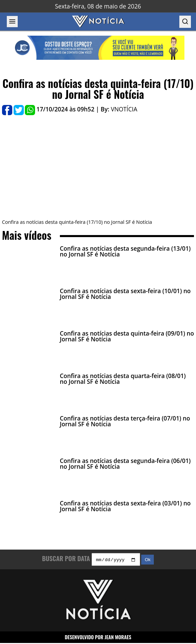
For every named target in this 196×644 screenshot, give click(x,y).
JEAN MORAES (118, 638)
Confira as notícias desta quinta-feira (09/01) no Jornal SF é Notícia (127, 336)
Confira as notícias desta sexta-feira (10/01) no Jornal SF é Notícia (125, 294)
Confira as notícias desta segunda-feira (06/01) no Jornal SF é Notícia (125, 464)
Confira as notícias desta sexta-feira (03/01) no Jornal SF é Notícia (125, 506)
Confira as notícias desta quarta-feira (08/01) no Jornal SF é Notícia (123, 379)
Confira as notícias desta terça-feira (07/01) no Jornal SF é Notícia (125, 421)
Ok (148, 561)
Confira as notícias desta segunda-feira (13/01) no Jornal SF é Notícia (125, 251)
